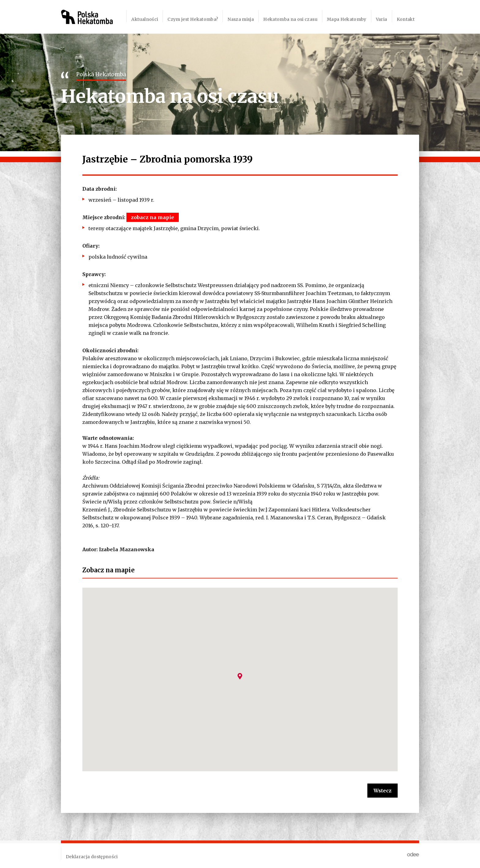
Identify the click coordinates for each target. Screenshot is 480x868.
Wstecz (382, 791)
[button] (240, 676)
